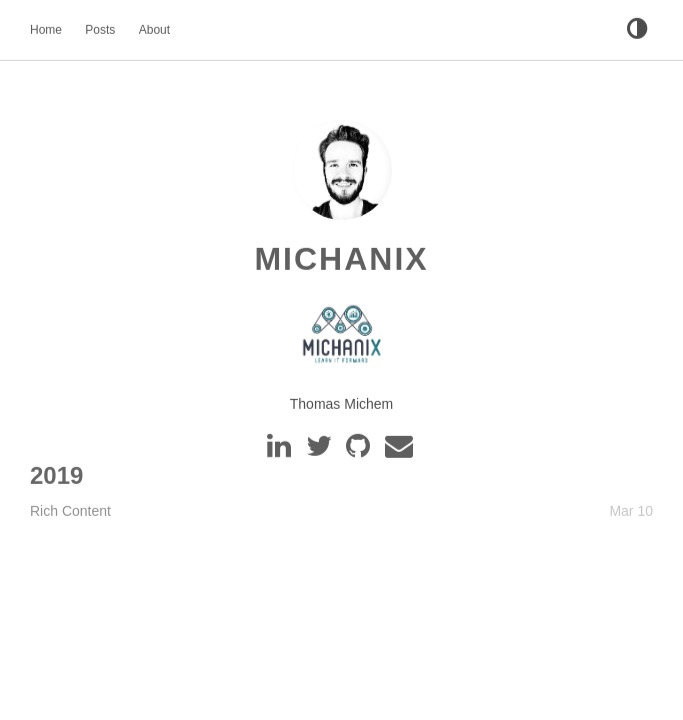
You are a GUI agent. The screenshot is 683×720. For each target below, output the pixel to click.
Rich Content (70, 510)
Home (46, 30)
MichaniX (341, 259)
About (154, 30)
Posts (100, 30)
